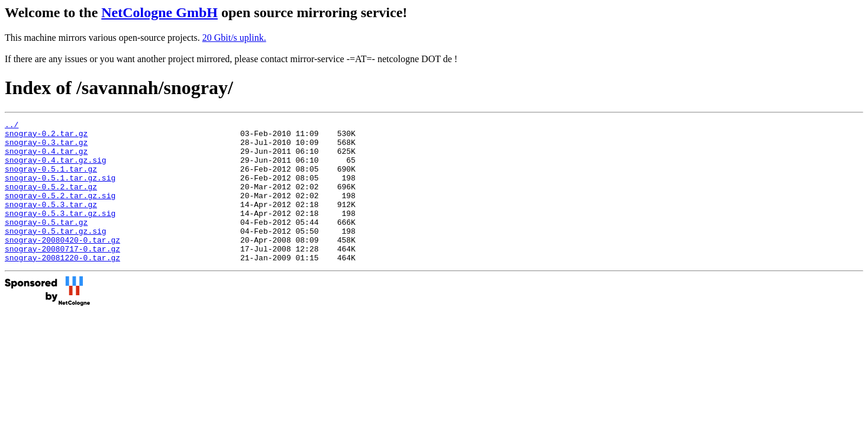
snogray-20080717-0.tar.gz (62, 275)
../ (12, 126)
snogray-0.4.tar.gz (46, 158)
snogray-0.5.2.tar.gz (51, 201)
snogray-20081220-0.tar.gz (62, 286)
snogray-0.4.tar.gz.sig (56, 169)
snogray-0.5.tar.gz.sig (56, 254)
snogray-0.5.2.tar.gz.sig (60, 211)
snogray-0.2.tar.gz (46, 137)
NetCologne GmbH (159, 12)
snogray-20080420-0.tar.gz (62, 264)
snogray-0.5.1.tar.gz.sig (60, 190)
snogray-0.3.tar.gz (46, 147)
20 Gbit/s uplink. (234, 38)
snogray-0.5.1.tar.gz (51, 179)
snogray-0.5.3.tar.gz (51, 222)
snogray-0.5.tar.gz (46, 243)
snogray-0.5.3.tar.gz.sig (60, 233)
